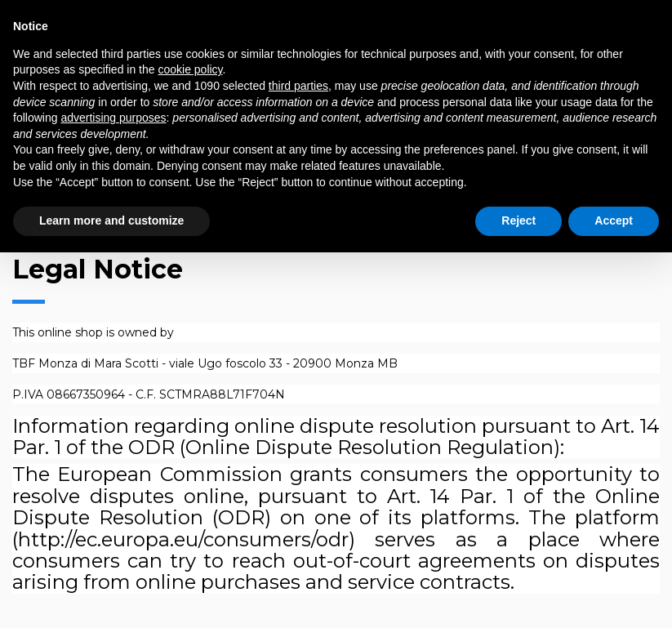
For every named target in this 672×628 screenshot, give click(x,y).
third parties (298, 86)
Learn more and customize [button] (111, 220)
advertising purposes (113, 118)
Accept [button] (614, 220)
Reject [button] (518, 220)
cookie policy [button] (190, 69)
